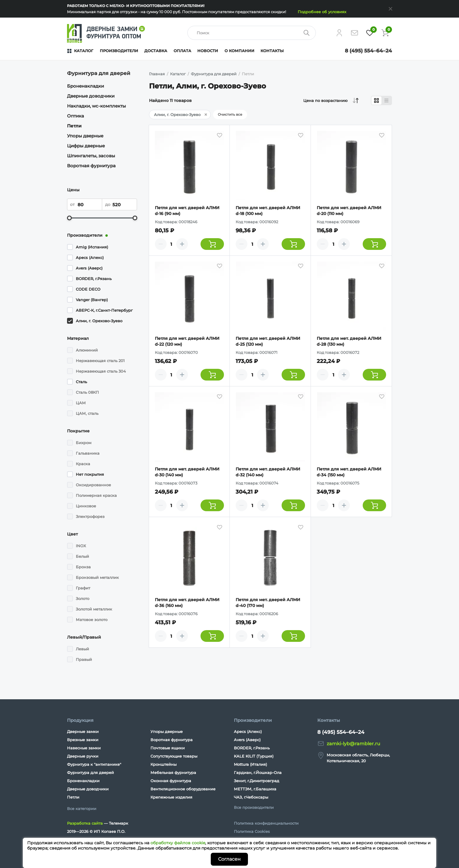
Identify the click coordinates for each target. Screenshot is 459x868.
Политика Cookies (252, 831)
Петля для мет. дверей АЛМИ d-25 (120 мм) (268, 341)
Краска (83, 464)
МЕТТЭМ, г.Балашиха (255, 789)
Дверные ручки (83, 756)
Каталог (84, 51)
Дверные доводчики (91, 96)
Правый (84, 659)
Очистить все (230, 114)
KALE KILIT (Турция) (254, 756)
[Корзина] (385, 33)
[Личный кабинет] (339, 33)
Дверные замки (83, 731)
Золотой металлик (94, 609)
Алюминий (87, 350)
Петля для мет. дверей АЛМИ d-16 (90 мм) (187, 211)
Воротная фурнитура (91, 166)
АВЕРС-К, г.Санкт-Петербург (104, 310)
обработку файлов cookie (178, 843)
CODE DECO (88, 289)
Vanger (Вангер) (92, 300)
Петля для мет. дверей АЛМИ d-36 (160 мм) (187, 603)
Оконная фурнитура (171, 781)
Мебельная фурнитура (173, 772)
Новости (208, 51)
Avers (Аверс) (89, 268)
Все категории (82, 809)
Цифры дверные (86, 146)
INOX (81, 546)
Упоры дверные (85, 136)
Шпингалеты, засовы (91, 156)
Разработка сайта (85, 823)
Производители (119, 51)
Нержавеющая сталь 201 (100, 361)
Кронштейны (163, 764)
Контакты (272, 51)
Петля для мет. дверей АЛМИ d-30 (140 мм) (187, 472)
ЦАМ (81, 403)
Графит (83, 588)
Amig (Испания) (92, 247)
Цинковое (86, 506)
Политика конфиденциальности (266, 823)
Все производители (254, 807)
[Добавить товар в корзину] (212, 244)
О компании (239, 51)
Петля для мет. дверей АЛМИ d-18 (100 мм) (268, 211)
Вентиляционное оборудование (183, 789)
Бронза (83, 567)
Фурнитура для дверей (90, 772)
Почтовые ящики (168, 748)
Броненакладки (85, 86)
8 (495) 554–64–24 (368, 51)
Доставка (156, 51)
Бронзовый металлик (97, 577)
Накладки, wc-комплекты (96, 106)
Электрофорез (90, 516)
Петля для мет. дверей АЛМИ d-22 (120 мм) (187, 341)
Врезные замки (83, 740)
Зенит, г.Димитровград (257, 781)
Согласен (229, 859)
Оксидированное (93, 485)
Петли (74, 126)
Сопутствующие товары (174, 756)
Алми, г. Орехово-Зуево (99, 321)
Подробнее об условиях (322, 12)
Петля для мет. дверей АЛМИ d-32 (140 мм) (268, 472)
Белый (82, 556)
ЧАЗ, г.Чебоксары (251, 797)
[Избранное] (370, 33)
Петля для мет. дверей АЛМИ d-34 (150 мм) (349, 472)
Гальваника (88, 453)
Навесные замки (84, 748)
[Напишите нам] (354, 33)
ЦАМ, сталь (87, 413)
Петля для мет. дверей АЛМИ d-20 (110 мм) (349, 211)
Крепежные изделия (171, 797)
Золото (83, 598)
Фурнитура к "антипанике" (94, 764)
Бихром (84, 443)
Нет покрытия (90, 474)
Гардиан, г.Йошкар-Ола (258, 772)
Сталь (81, 382)
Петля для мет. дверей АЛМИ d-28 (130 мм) (349, 341)
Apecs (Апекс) (90, 257)
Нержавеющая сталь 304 (101, 371)
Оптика (76, 116)
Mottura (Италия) (250, 764)
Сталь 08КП (87, 392)
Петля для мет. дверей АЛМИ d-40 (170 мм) (268, 603)
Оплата (182, 51)
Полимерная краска (96, 495)
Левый (82, 649)
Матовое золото (92, 620)
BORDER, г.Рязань (94, 279)
